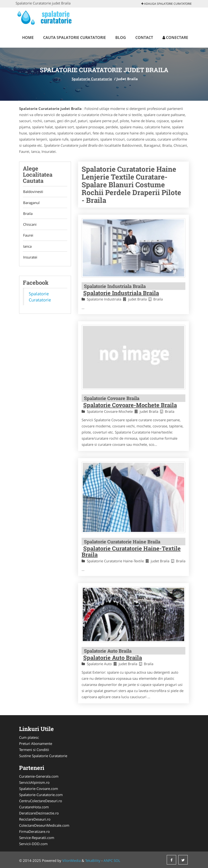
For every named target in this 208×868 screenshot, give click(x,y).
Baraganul (31, 203)
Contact (144, 38)
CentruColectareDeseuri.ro (41, 801)
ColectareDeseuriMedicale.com (44, 825)
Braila (28, 214)
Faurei (28, 236)
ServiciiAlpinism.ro (34, 782)
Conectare (175, 38)
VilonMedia (71, 860)
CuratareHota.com (34, 807)
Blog (121, 38)
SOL (117, 860)
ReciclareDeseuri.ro (35, 819)
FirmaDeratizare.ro (34, 831)
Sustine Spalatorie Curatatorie (43, 756)
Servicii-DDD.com (33, 844)
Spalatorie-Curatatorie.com (41, 795)
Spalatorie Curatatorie (92, 79)
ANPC (108, 860)
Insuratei (30, 258)
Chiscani (30, 225)
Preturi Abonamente (36, 743)
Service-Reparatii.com (37, 838)
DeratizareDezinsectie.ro (39, 813)
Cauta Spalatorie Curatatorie (75, 38)
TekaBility (93, 860)
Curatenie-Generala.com (39, 776)
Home (28, 38)
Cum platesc (29, 737)
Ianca (27, 247)
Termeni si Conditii (34, 750)
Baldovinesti (33, 192)
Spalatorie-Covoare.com (39, 789)
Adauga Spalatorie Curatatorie (166, 4)
